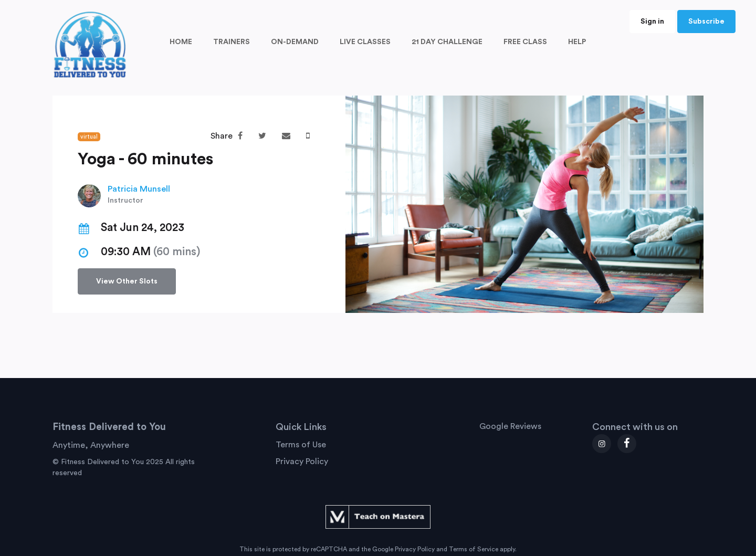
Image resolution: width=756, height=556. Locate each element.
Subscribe (706, 22)
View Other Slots (127, 281)
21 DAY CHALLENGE (447, 42)
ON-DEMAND (295, 42)
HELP (577, 42)
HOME (181, 42)
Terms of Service (474, 549)
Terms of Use (301, 445)
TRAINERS (232, 42)
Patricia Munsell (139, 189)
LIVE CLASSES (365, 42)
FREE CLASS (525, 42)
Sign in (652, 22)
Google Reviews (510, 426)
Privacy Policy (302, 461)
